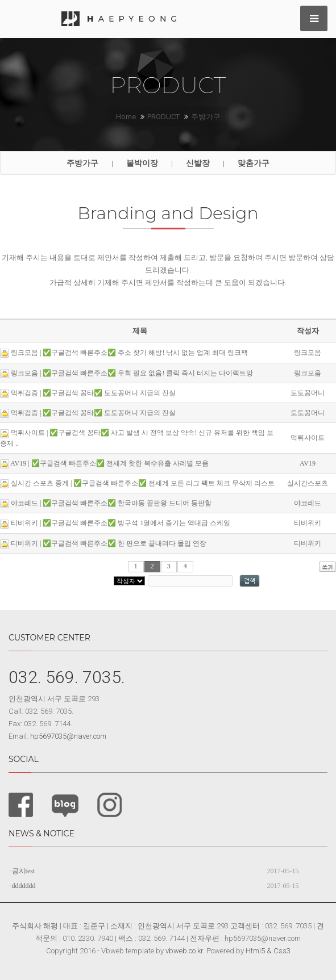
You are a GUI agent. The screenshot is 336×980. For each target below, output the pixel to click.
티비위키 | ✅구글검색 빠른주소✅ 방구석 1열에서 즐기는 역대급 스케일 (121, 523)
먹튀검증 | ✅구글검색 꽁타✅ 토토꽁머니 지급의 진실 (93, 393)
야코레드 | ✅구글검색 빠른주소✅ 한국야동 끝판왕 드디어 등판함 (111, 503)
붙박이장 (142, 163)
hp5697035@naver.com (68, 736)
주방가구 (206, 117)
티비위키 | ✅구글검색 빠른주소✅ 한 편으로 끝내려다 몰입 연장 (109, 543)
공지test (24, 871)
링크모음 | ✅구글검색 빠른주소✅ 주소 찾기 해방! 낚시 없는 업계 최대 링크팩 (129, 353)
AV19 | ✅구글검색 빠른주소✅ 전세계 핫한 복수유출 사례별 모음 (109, 463)
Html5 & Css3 (268, 951)
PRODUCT (163, 117)
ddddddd (24, 886)
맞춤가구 (254, 163)
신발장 (198, 163)
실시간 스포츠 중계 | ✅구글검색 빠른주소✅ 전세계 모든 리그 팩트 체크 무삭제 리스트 (143, 483)
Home (126, 117)
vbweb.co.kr (184, 951)
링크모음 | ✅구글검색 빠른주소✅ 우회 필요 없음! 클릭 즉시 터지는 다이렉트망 (132, 373)
